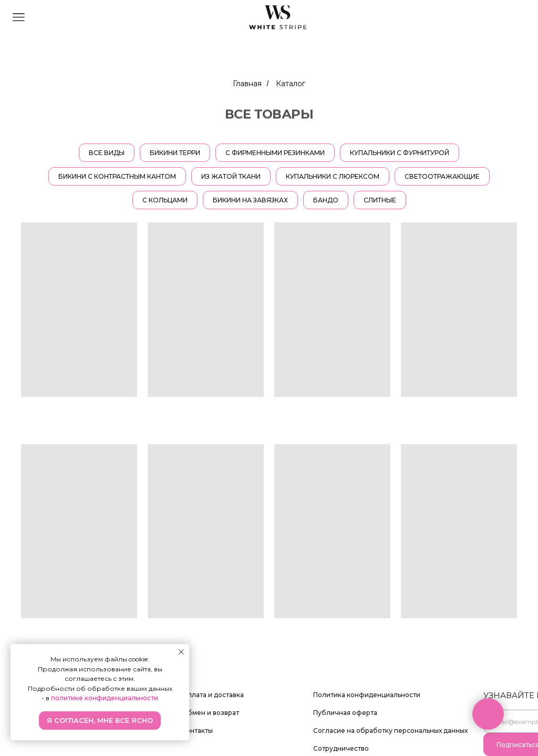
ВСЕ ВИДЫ (107, 153)
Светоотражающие (442, 176)
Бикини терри (175, 153)
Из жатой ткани (231, 176)
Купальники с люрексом (333, 176)
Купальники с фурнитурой (400, 153)
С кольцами (165, 200)
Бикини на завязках (250, 200)
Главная (247, 84)
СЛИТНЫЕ (380, 200)
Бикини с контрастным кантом (117, 176)
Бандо (326, 200)
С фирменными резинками (275, 153)
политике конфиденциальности (105, 698)
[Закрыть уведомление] (181, 652)
